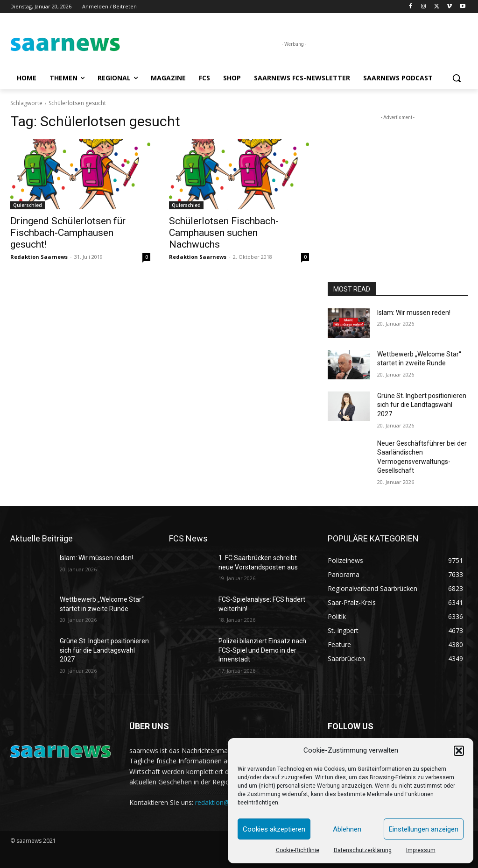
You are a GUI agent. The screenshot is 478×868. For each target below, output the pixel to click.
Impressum (421, 850)
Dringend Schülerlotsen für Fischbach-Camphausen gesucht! (68, 233)
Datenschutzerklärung (363, 850)
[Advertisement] (398, 181)
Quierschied (28, 205)
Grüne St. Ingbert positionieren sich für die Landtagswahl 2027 (422, 405)
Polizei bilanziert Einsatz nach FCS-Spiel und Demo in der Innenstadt (262, 650)
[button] (459, 751)
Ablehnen (347, 829)
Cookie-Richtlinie (298, 850)
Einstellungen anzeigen (424, 829)
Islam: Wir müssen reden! (414, 313)
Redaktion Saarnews (39, 257)
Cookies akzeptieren (274, 829)
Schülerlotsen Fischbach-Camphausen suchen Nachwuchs (224, 233)
